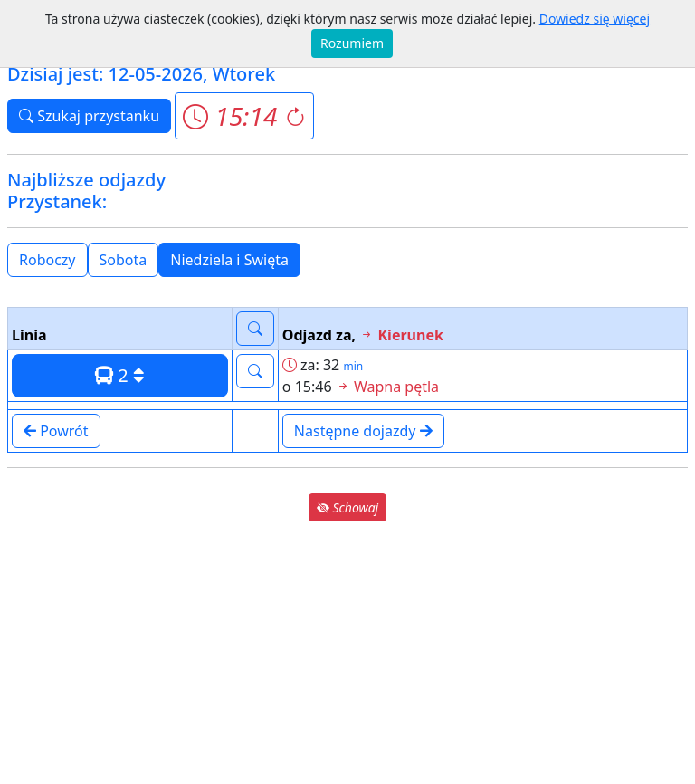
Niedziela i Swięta (229, 260)
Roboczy (48, 260)
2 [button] (120, 375)
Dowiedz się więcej (595, 19)
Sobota (124, 260)
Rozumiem (352, 43)
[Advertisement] (347, 652)
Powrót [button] (56, 431)
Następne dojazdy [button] (363, 431)
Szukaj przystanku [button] (89, 116)
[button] (244, 116)
